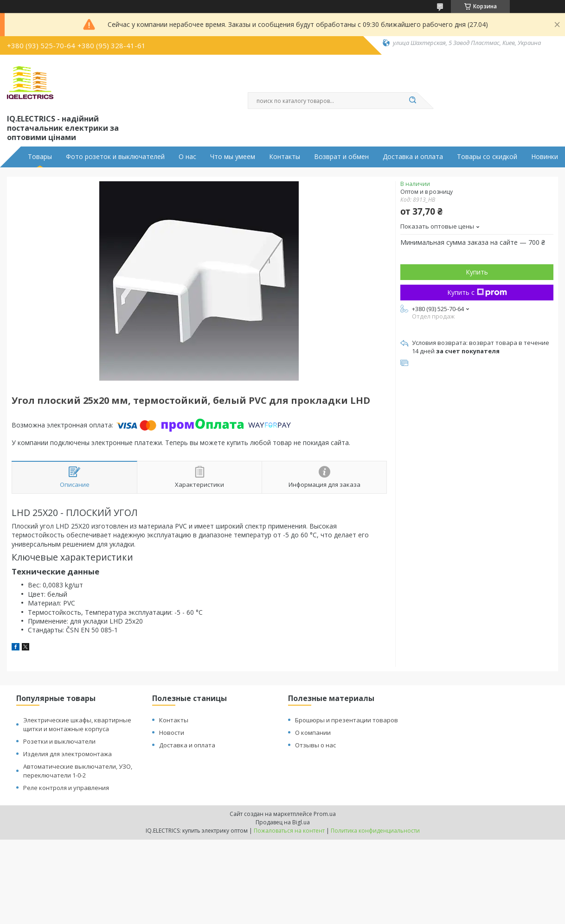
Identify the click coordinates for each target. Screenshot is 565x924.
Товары (40, 157)
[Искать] (412, 101)
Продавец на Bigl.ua (283, 822)
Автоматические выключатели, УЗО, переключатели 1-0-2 (78, 771)
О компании (313, 733)
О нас (187, 157)
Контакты (285, 157)
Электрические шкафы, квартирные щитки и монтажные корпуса (77, 724)
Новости (172, 733)
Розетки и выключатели (59, 741)
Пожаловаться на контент (289, 831)
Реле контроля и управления (66, 788)
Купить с (477, 292)
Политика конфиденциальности (375, 831)
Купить (477, 272)
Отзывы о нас (315, 745)
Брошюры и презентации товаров (347, 720)
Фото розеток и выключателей (115, 157)
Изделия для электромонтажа (67, 754)
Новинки (545, 157)
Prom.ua (325, 814)
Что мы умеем (233, 157)
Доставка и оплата (413, 157)
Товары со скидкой (487, 157)
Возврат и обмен (341, 157)
